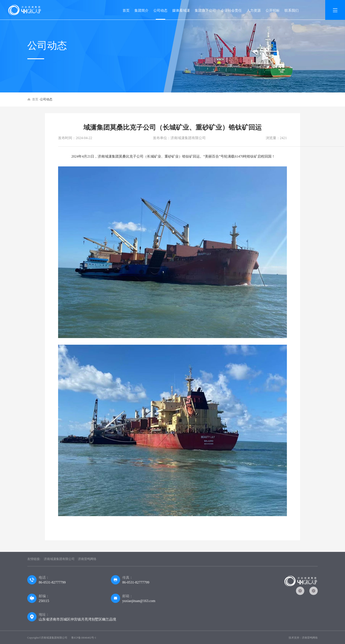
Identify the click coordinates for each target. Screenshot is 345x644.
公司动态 (160, 10)
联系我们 (292, 10)
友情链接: (34, 561)
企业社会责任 (231, 10)
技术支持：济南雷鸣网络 (303, 640)
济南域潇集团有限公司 (59, 561)
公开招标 (273, 10)
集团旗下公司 (205, 10)
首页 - (36, 99)
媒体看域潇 (181, 10)
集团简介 (141, 10)
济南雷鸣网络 (87, 561)
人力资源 (254, 10)
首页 (126, 10)
